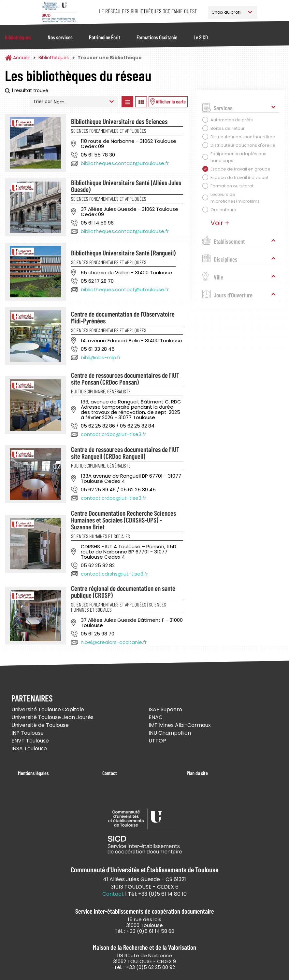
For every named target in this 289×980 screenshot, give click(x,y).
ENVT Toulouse (30, 741)
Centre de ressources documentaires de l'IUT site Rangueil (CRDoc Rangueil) (125, 453)
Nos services (60, 37)
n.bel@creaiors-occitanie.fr (114, 642)
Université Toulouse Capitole (48, 709)
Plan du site (197, 773)
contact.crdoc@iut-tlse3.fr (113, 434)
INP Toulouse (28, 733)
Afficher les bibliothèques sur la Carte (168, 102)
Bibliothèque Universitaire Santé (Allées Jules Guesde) (126, 186)
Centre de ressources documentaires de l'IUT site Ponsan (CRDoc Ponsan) (125, 378)
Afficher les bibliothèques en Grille (141, 102)
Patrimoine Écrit (105, 37)
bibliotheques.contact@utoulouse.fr (125, 163)
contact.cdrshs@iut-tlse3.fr (114, 574)
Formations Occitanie (157, 37)
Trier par (43, 102)
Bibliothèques (18, 37)
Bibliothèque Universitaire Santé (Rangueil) (123, 253)
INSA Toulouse (29, 749)
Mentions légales (33, 773)
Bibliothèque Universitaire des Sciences (119, 121)
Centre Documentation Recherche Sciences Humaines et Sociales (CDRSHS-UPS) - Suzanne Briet (123, 520)
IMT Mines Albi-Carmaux (180, 725)
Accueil (21, 58)
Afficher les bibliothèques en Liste (127, 102)
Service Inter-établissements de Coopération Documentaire (59, 12)
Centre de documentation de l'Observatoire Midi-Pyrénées (123, 317)
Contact (110, 773)
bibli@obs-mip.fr (101, 357)
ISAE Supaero (165, 709)
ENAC (156, 717)
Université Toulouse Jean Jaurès (52, 717)
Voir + (220, 223)
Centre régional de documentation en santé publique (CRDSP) (123, 592)
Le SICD (201, 37)
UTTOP (157, 741)
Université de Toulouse (40, 725)
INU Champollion (170, 733)
